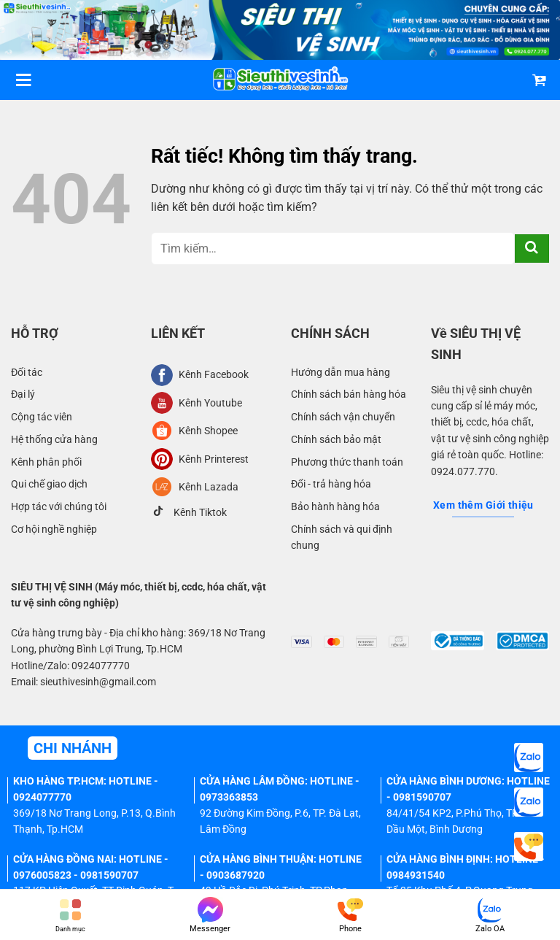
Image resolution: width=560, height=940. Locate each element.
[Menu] (23, 80)
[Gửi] (532, 249)
